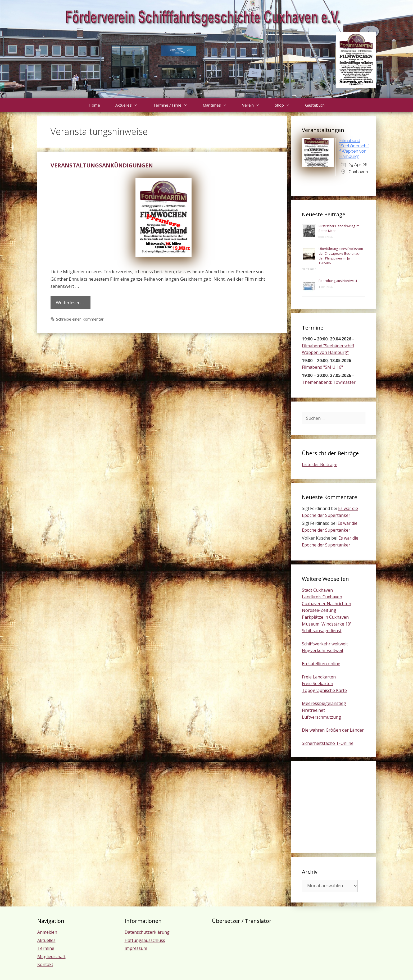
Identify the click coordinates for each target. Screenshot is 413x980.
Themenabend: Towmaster (329, 382)
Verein (255, 105)
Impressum (136, 948)
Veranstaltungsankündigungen (102, 165)
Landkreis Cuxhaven (322, 597)
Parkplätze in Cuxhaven (325, 617)
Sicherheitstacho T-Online (328, 743)
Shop (286, 105)
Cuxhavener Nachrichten (326, 604)
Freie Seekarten (317, 683)
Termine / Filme (174, 105)
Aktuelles (130, 105)
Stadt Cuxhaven (317, 590)
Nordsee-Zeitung (319, 610)
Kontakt (45, 964)
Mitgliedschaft (51, 956)
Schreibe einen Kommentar (80, 319)
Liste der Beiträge (320, 464)
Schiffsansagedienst (322, 631)
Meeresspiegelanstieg (324, 703)
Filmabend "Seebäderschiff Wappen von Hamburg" (354, 149)
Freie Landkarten (319, 677)
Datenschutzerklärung (147, 932)
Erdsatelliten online (321, 664)
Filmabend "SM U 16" (322, 367)
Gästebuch (315, 105)
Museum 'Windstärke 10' (326, 624)
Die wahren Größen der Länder (333, 730)
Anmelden (47, 932)
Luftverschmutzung (321, 717)
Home (94, 105)
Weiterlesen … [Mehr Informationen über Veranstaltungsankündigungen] (71, 302)
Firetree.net (313, 710)
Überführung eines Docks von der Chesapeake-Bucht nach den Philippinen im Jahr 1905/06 (341, 256)
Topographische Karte (324, 690)
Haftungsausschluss (145, 940)
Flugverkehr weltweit (323, 650)
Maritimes (219, 105)
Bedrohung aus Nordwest (338, 281)
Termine (46, 948)
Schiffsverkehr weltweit (325, 644)
